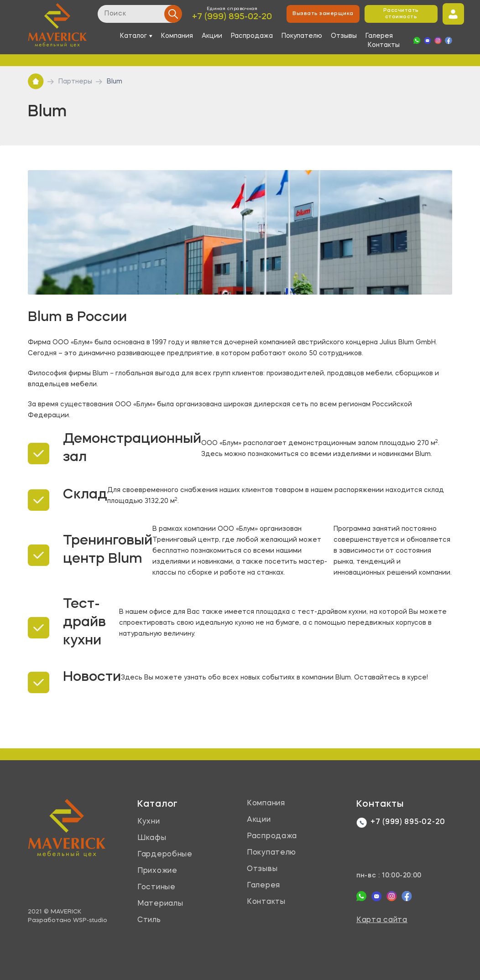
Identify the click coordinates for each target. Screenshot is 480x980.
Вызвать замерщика (323, 14)
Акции (212, 36)
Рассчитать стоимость (401, 14)
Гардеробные (165, 855)
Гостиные (157, 887)
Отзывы (344, 36)
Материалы (160, 904)
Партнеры (75, 82)
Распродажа (252, 36)
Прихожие (157, 871)
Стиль (149, 920)
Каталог (158, 804)
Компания (177, 36)
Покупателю (302, 36)
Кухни (149, 822)
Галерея (379, 36)
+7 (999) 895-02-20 (232, 17)
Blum (115, 82)
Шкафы (152, 838)
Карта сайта (382, 920)
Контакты (384, 45)
